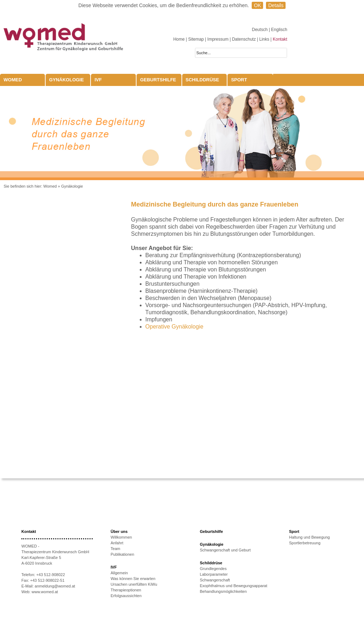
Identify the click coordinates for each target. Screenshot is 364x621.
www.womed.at (45, 592)
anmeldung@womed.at (55, 586)
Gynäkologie (67, 80)
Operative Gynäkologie (175, 327)
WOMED (13, 80)
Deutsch (260, 30)
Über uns (119, 531)
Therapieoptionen (126, 590)
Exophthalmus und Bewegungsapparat (234, 586)
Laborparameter (214, 574)
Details (276, 5)
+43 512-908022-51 (47, 580)
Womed (50, 186)
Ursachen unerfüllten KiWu (134, 584)
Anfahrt (117, 543)
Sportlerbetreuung (305, 543)
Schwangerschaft (215, 580)
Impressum (218, 39)
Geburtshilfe (158, 80)
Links (264, 39)
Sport (239, 80)
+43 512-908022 (51, 575)
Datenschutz (244, 39)
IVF (98, 80)
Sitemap (196, 39)
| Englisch (278, 30)
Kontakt (280, 39)
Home (179, 39)
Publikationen (122, 554)
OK (257, 5)
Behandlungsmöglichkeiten (223, 591)
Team (115, 549)
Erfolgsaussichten (126, 596)
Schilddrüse (202, 80)
